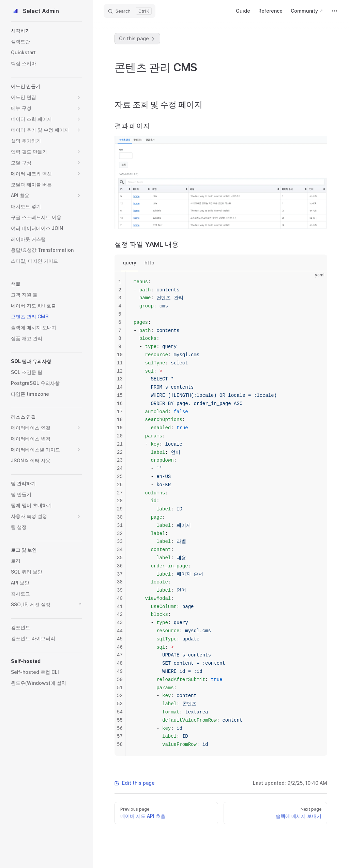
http (149, 263)
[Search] (130, 11)
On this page (137, 39)
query (130, 263)
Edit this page (135, 783)
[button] (46, 31)
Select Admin (35, 11)
